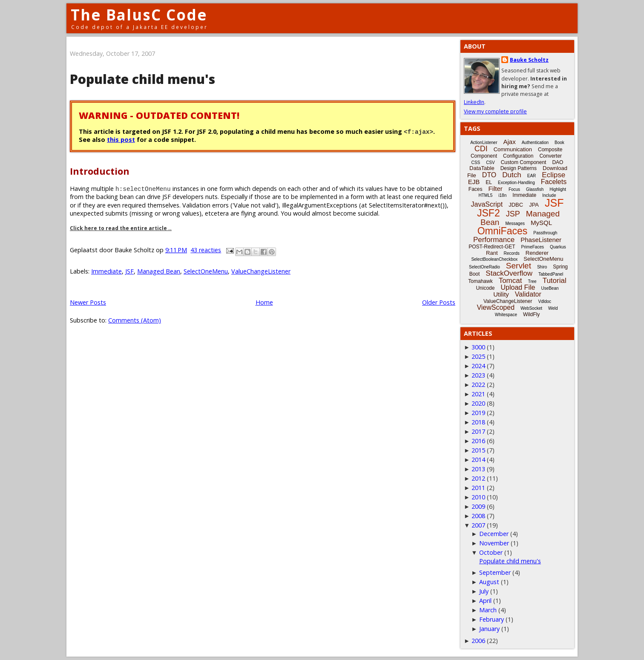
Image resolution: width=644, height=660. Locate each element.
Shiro (542, 267)
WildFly (531, 314)
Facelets (554, 182)
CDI (481, 149)
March (488, 610)
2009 (478, 506)
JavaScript (487, 204)
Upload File (518, 287)
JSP (513, 214)
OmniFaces (503, 231)
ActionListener (484, 143)
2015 (478, 450)
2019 (478, 413)
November (494, 543)
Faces (476, 189)
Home (264, 302)
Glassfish (535, 189)
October (491, 552)
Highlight (558, 189)
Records (512, 253)
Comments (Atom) (135, 320)
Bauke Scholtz (529, 60)
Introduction (100, 171)
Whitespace (506, 315)
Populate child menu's (142, 79)
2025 (478, 356)
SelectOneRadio (484, 267)
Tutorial (555, 281)
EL (489, 182)
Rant (492, 253)
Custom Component (524, 162)
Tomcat (510, 281)
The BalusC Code (139, 15)
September (495, 572)
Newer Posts (88, 302)
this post (121, 140)
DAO (558, 162)
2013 (478, 469)
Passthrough (545, 233)
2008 (478, 516)
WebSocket (531, 308)
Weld (553, 308)
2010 (478, 497)
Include (549, 195)
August (489, 582)
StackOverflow (509, 273)
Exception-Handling (516, 183)
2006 (478, 641)
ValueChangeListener (261, 271)
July (484, 591)
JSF (129, 271)
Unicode (485, 288)
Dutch (512, 175)
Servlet (519, 266)
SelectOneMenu (206, 271)
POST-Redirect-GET (492, 247)
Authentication (535, 143)
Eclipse (553, 175)
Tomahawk (480, 281)
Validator (528, 294)
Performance (494, 240)
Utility (501, 294)
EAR (532, 176)
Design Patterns (519, 168)
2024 (478, 366)
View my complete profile (495, 111)
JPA (534, 205)
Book (559, 143)
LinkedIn (474, 102)
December (494, 534)
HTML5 (486, 195)
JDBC (516, 205)
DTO (489, 175)
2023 (478, 375)
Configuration (518, 156)
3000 (478, 347)
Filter (496, 189)
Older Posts (439, 302)
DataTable (482, 168)
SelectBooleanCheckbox (494, 259)
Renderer (537, 253)
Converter (551, 156)
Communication (513, 149)
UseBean (550, 288)
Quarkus (558, 247)
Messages (515, 223)
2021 (478, 394)
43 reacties (206, 250)
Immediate (106, 271)
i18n (502, 195)
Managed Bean (159, 271)
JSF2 (489, 213)
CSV (490, 163)
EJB (474, 182)
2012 (478, 478)
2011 (478, 488)
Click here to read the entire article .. (121, 228)
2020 (478, 403)
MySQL (541, 223)
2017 (478, 431)
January (489, 629)
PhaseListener (541, 240)
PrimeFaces (533, 247)
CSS (476, 163)
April (485, 601)
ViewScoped (496, 307)
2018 (478, 422)
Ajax (510, 142)
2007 (478, 525)
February (492, 619)
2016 (478, 441)
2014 (478, 460)
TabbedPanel (551, 274)
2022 (478, 385)
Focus (514, 189)
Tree (532, 281)
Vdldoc (545, 301)
